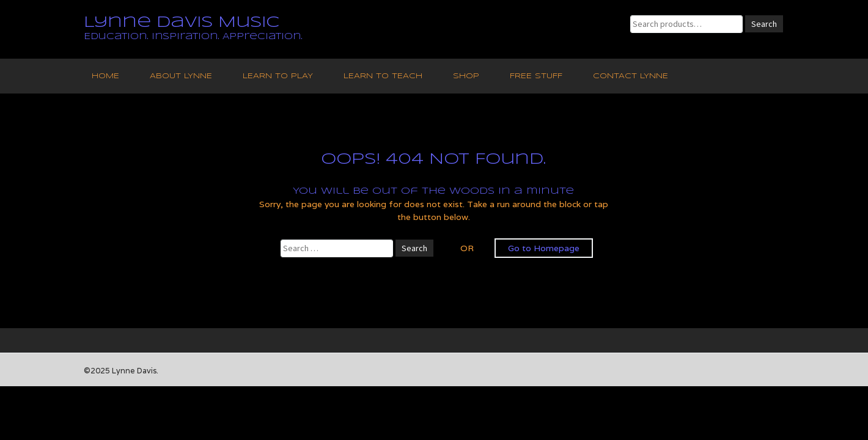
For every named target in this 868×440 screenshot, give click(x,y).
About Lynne (181, 76)
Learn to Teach (383, 76)
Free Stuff (536, 76)
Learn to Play (278, 76)
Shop (466, 76)
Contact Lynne (631, 76)
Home (105, 76)
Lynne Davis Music (182, 23)
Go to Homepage (544, 248)
